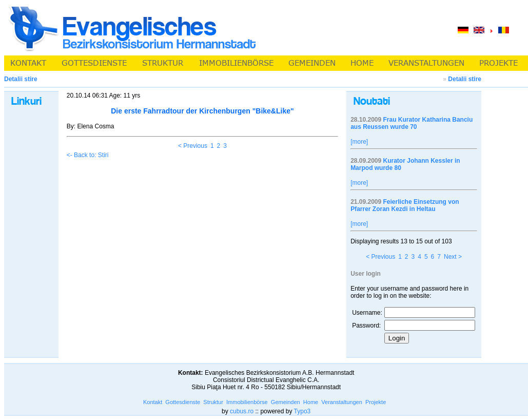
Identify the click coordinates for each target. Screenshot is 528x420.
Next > (453, 257)
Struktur (213, 402)
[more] (359, 142)
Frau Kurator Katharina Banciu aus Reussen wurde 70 (412, 123)
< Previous (193, 146)
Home (311, 402)
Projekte (376, 402)
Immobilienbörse (247, 402)
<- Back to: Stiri (88, 155)
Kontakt (153, 402)
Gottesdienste (183, 402)
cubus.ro (242, 411)
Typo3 (302, 411)
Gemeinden (286, 402)
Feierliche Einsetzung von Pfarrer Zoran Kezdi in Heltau (405, 205)
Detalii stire (465, 79)
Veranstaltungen (342, 402)
